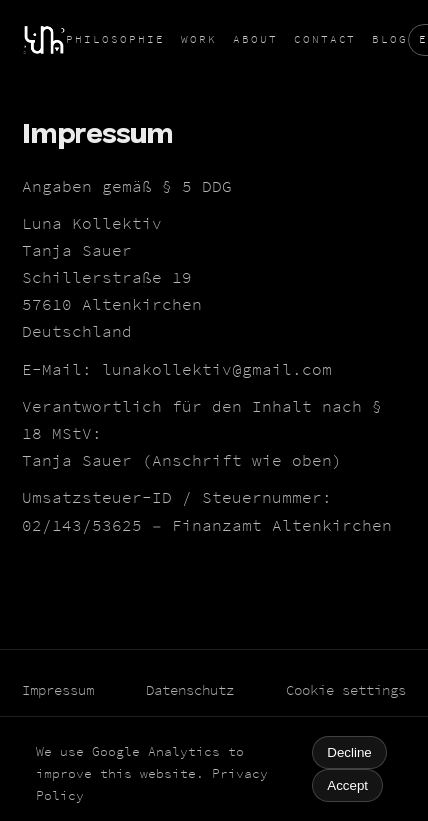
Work (199, 39)
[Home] (44, 40)
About (255, 39)
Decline (349, 752)
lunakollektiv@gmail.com (217, 369)
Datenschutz (190, 690)
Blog (390, 39)
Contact (325, 39)
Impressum (58, 690)
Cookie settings (346, 690)
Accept (347, 785)
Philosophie (115, 39)
